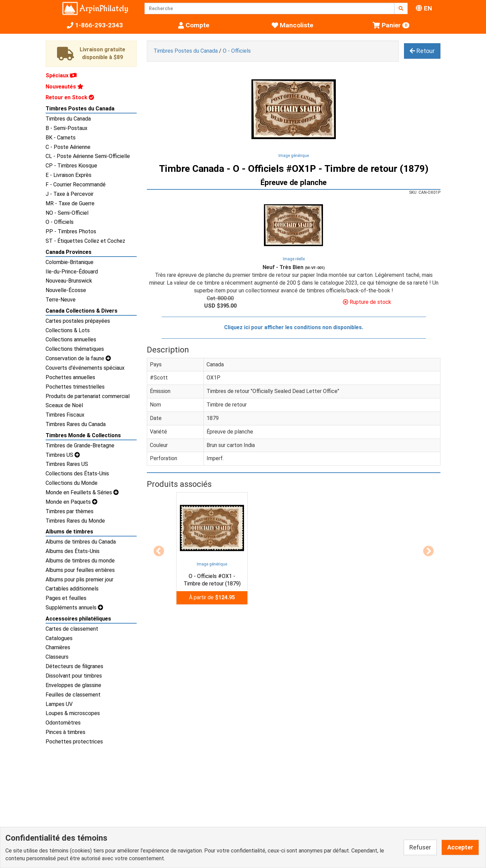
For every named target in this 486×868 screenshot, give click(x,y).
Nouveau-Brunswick (69, 281)
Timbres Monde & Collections (83, 435)
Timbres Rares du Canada (76, 424)
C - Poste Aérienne (68, 147)
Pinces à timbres (65, 732)
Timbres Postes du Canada (80, 109)
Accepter (460, 847)
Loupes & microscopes (73, 713)
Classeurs (57, 657)
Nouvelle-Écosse (66, 290)
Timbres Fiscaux (65, 415)
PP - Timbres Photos (71, 231)
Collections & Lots (68, 330)
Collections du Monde (72, 483)
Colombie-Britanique (70, 262)
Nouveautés (64, 87)
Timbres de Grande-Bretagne (80, 445)
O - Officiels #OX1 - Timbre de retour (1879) (212, 580)
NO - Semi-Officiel (67, 213)
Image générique (294, 156)
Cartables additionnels (72, 589)
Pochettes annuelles (70, 377)
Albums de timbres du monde (80, 561)
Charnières (58, 647)
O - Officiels (60, 222)
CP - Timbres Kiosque (71, 166)
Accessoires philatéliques (78, 619)
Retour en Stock (70, 97)
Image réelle (294, 259)
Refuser (420, 847)
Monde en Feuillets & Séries (82, 492)
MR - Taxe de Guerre (70, 203)
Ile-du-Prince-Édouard (72, 272)
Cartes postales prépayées (78, 321)
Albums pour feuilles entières (80, 570)
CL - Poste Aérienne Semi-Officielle (88, 156)
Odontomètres (63, 723)
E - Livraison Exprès (69, 175)
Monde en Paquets (72, 502)
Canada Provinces (69, 252)
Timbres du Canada (68, 119)
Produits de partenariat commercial (88, 396)
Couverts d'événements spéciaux (85, 368)
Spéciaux (61, 75)
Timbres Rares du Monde (75, 521)
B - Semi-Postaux (66, 128)
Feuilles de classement (73, 695)
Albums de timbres (69, 532)
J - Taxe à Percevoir (70, 194)
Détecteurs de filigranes (74, 666)
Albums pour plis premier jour (79, 580)
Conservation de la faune (78, 358)
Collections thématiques (75, 349)
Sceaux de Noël (64, 405)
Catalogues (59, 638)
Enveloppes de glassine (73, 685)
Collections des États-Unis (77, 474)
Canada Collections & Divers (82, 311)
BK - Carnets (61, 138)
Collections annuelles (71, 339)
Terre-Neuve (61, 300)
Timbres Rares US (67, 464)
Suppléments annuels (74, 608)
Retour (422, 51)
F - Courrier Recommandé (76, 185)
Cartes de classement (72, 629)
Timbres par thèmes (70, 511)
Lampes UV (59, 704)
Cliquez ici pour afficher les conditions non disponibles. (294, 327)
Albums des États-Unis (73, 551)
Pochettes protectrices (74, 742)
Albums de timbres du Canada (81, 542)
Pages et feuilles (66, 598)
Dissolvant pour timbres (74, 676)
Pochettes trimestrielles (75, 387)
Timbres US (63, 455)
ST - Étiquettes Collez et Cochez (85, 241)
